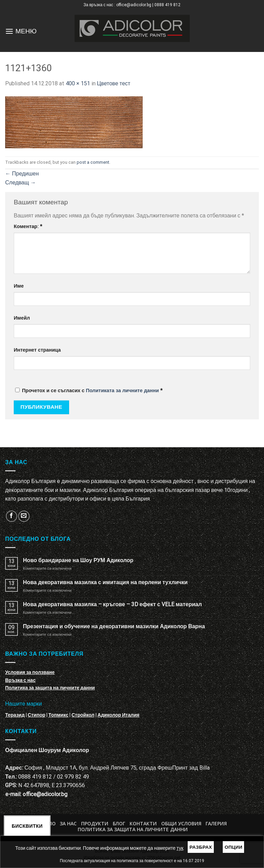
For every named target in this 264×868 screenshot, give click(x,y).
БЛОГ (119, 823)
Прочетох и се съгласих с (89, 391)
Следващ (20, 183)
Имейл (22, 318)
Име (19, 286)
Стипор (37, 715)
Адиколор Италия (119, 715)
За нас (68, 823)
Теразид (15, 715)
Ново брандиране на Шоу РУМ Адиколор (78, 560)
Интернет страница (37, 350)
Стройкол (83, 715)
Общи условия (181, 823)
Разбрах (201, 847)
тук (180, 848)
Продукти (95, 823)
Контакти (143, 823)
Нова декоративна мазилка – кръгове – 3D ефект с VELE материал (112, 604)
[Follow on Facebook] (12, 516)
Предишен (22, 174)
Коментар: (28, 227)
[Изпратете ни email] (24, 516)
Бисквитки (27, 826)
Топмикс (58, 715)
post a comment (93, 162)
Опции (233, 847)
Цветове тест (114, 83)
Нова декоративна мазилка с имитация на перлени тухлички (105, 582)
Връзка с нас (20, 680)
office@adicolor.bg (45, 794)
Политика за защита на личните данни (50, 688)
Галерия (216, 823)
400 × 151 (78, 83)
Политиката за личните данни (122, 391)
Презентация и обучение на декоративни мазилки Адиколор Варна (114, 626)
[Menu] (9, 31)
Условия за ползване (30, 672)
